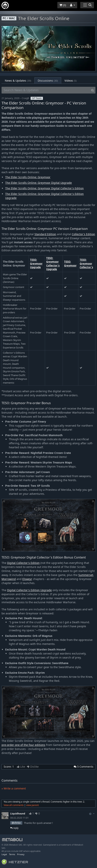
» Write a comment (14, 788)
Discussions (48, 81)
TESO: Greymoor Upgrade (36, 264)
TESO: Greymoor (70, 264)
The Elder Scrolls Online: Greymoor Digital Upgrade (38, 183)
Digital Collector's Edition (23, 563)
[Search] (92, 90)
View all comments (14, 805)
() (63, 5)
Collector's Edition (83, 234)
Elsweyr (27, 579)
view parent (32, 805)
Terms (12, 854)
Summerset (86, 575)
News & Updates (18, 81)
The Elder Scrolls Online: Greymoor (28, 177)
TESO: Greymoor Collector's (86, 264)
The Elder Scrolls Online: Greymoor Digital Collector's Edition (44, 188)
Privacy (21, 854)
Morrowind (9, 579)
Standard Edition (45, 234)
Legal (4, 854)
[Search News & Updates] (46, 90)
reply (14, 828)
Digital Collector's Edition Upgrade (29, 590)
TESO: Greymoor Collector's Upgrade (53, 264)
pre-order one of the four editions (23, 745)
